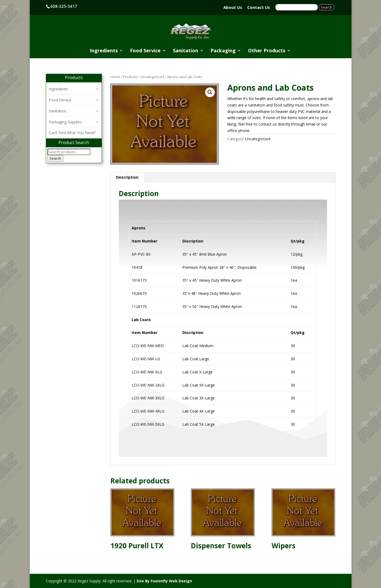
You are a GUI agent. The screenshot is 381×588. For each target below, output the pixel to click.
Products (130, 77)
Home (115, 77)
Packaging (223, 51)
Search (55, 158)
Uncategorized (152, 77)
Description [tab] (127, 177)
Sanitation (186, 51)
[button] (210, 92)
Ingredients (104, 51)
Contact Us (259, 7)
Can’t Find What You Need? (72, 133)
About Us (233, 7)
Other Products (267, 51)
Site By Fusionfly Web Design (164, 581)
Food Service (145, 51)
